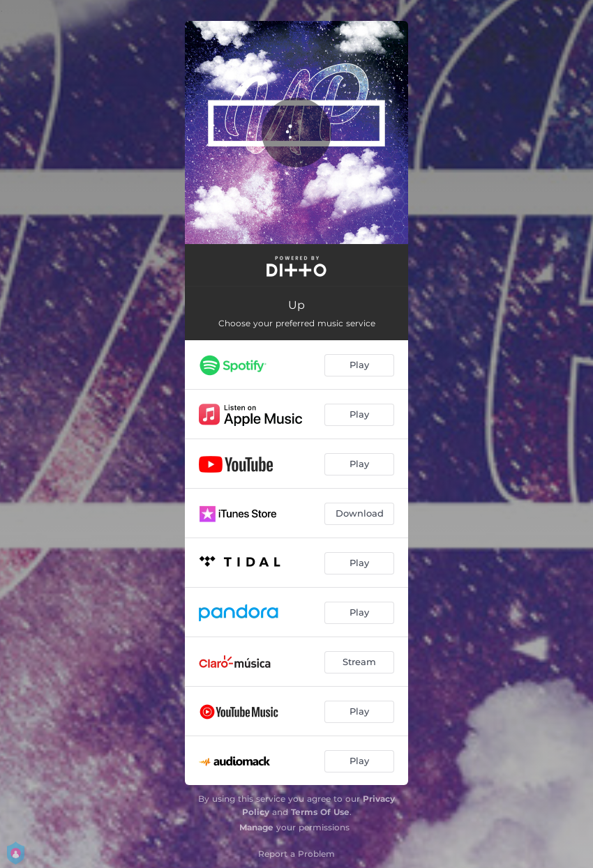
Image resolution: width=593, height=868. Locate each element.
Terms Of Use (320, 812)
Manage (256, 827)
